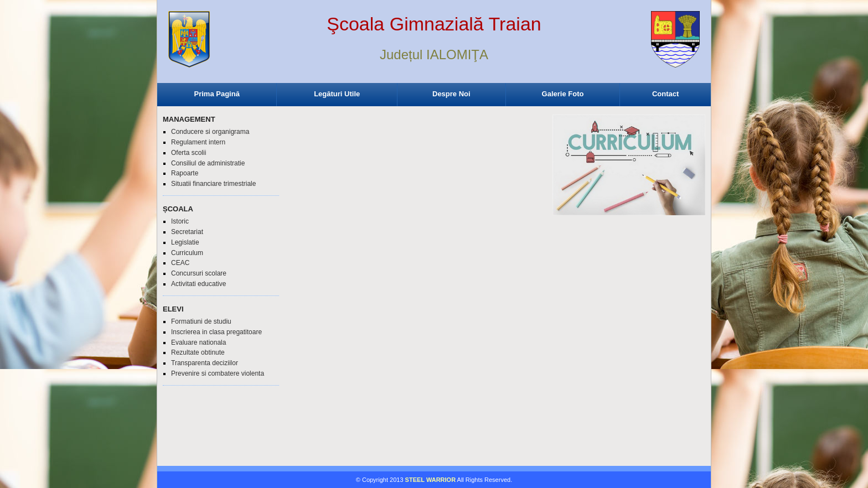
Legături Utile (337, 94)
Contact (665, 94)
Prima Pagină (217, 94)
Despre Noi (451, 94)
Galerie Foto (563, 94)
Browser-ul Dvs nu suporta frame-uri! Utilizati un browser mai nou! (434, 50)
